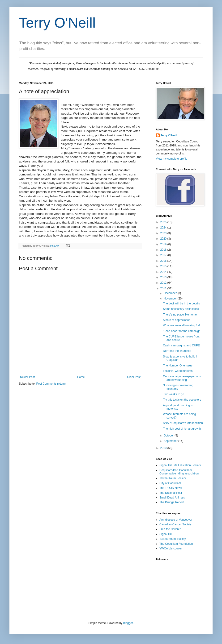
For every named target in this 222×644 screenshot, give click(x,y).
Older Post (134, 377)
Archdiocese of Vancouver (176, 520)
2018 (164, 250)
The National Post (171, 493)
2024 (164, 228)
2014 (164, 272)
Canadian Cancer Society (175, 524)
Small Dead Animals (172, 498)
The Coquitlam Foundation (176, 544)
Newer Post (27, 377)
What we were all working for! (181, 325)
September (171, 441)
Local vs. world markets (178, 371)
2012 (164, 283)
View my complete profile (172, 159)
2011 (164, 288)
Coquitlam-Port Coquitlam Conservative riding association (179, 472)
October (169, 436)
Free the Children (170, 529)
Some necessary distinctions (181, 309)
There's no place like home (180, 315)
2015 (164, 266)
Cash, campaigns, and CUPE (181, 345)
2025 (164, 222)
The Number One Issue (178, 366)
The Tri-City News (171, 488)
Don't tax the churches (177, 351)
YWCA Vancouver (171, 548)
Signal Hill (166, 534)
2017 (164, 255)
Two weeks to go (173, 394)
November (171, 299)
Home (81, 377)
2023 (164, 233)
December (171, 293)
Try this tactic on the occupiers (182, 400)
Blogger (128, 623)
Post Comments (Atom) (51, 384)
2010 (164, 448)
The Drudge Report (172, 502)
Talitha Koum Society (173, 478)
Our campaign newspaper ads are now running (182, 378)
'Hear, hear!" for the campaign (182, 331)
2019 (164, 244)
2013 (164, 277)
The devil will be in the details (181, 303)
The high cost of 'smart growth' (182, 429)
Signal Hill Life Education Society (180, 465)
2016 (164, 261)
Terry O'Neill (57, 23)
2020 (164, 239)
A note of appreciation (177, 320)
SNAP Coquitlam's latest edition (183, 423)
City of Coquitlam (170, 483)
